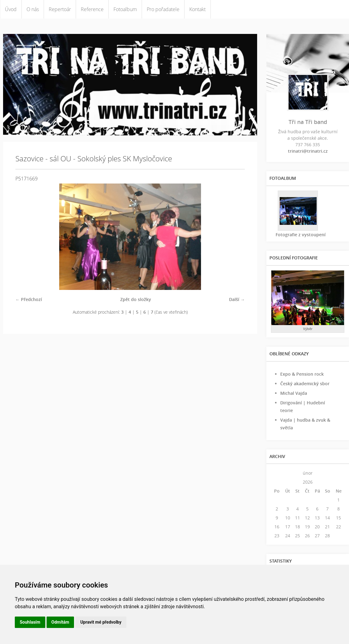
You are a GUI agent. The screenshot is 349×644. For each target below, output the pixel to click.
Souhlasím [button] (30, 622)
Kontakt (197, 9)
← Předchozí (29, 299)
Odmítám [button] (60, 622)
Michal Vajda (294, 393)
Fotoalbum (125, 9)
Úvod (11, 9)
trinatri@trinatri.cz (308, 151)
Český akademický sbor (305, 384)
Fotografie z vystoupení (301, 235)
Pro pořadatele (163, 9)
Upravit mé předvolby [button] (101, 622)
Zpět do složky (136, 299)
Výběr (308, 329)
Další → (237, 299)
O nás (33, 9)
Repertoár (60, 9)
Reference (92, 9)
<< (277, 473)
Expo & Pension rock (302, 374)
